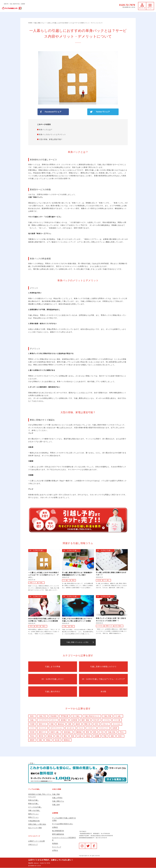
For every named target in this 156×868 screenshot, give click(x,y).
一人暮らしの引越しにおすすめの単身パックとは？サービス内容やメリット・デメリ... (43, 575)
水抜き (88, 736)
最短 (72, 626)
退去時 (78, 724)
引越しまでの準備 (53, 667)
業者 (73, 580)
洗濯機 (97, 736)
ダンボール (71, 728)
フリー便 (117, 720)
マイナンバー (104, 728)
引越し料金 (112, 732)
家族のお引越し (33, 804)
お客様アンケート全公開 (36, 841)
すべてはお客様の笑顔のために (63, 824)
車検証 (48, 740)
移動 (112, 736)
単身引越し (68, 732)
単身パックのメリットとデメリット (52, 134)
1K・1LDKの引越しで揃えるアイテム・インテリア (103, 679)
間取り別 (87, 724)
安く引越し (119, 626)
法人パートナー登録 (35, 828)
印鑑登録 (79, 732)
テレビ (81, 728)
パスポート (91, 728)
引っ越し (66, 580)
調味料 (32, 740)
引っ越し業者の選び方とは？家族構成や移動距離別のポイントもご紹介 (77, 574)
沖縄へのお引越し (34, 811)
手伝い (122, 732)
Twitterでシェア (103, 112)
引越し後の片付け (53, 692)
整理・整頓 (85, 720)
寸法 (102, 732)
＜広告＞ (78, 773)
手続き (32, 736)
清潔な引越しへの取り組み (37, 824)
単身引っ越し (55, 732)
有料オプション (33, 817)
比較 (80, 736)
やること (106, 724)
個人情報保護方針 (58, 831)
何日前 (99, 580)
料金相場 (54, 716)
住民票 (115, 728)
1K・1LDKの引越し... (38, 550)
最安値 (50, 736)
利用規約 (55, 844)
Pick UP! (97, 720)
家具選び (64, 720)
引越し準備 (108, 716)
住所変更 (74, 720)
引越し (41, 583)
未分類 (103, 692)
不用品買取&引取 (34, 821)
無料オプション (33, 814)
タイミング (43, 728)
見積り (32, 716)
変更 (88, 732)
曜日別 (41, 736)
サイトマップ (57, 847)
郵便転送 (67, 740)
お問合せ (55, 851)
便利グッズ (43, 732)
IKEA (31, 626)
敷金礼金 (61, 724)
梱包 (65, 736)
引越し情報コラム (58, 801)
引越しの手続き (57, 798)
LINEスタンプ (33, 845)
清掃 (70, 724)
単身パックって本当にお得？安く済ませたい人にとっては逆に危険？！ (111, 620)
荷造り (121, 736)
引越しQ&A (56, 805)
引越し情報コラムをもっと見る (77, 642)
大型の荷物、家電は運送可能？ (51, 139)
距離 (40, 740)
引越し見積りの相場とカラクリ (103, 667)
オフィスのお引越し (35, 807)
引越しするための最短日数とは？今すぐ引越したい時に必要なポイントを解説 (77, 620)
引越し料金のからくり (92, 716)
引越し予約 (43, 716)
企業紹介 (55, 827)
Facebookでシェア (53, 112)
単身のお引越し (33, 800)
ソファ (32, 728)
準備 (105, 736)
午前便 (32, 724)
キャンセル (117, 724)
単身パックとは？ (46, 130)
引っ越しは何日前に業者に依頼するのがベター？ (111, 574)
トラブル (100, 626)
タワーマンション (57, 728)
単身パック (33, 583)
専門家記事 (65, 716)
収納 (52, 724)
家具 (37, 626)
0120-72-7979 (127, 5)
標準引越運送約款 (58, 834)
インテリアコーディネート (48, 720)
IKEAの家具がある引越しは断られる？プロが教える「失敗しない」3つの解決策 (44, 620)
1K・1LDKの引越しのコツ (53, 679)
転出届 (57, 740)
